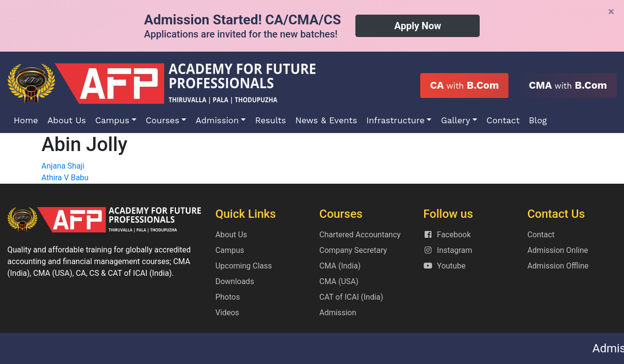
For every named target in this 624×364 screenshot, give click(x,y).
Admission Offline (558, 266)
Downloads (235, 281)
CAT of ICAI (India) (351, 297)
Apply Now (418, 26)
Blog (538, 120)
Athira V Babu (65, 178)
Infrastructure (395, 120)
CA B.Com (464, 85)
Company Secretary (353, 250)
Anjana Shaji (63, 166)
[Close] (611, 12)
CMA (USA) (339, 281)
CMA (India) (340, 266)
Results (270, 120)
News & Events (326, 120)
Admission (217, 120)
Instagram (448, 250)
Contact (503, 120)
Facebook (447, 235)
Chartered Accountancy (360, 235)
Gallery (455, 120)
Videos (227, 313)
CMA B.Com (568, 85)
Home (26, 120)
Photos (228, 297)
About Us (67, 120)
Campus (112, 120)
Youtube (444, 266)
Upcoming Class (244, 266)
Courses (163, 120)
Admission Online (558, 250)
